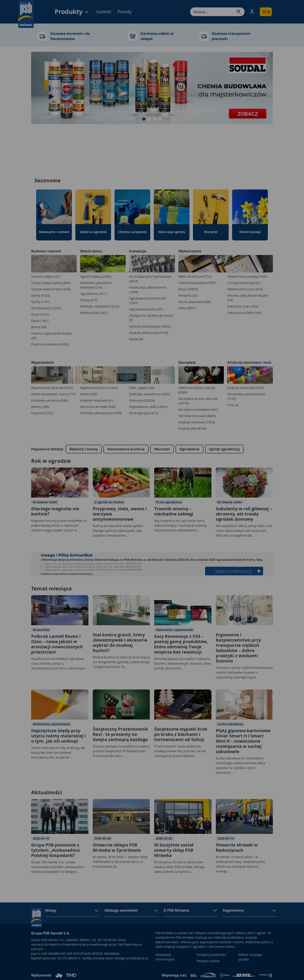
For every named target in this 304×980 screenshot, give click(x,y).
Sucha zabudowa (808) (195, 302)
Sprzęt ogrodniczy (224, 449)
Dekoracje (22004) (142, 400)
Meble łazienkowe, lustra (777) (53, 394)
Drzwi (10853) (188, 289)
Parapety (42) (188, 295)
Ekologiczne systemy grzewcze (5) (151, 318)
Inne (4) (233, 405)
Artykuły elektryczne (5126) (149, 333)
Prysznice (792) (42, 413)
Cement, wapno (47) (46, 276)
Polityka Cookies (208, 961)
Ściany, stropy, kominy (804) (51, 283)
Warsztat (162, 449)
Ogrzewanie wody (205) (146, 309)
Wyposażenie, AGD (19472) (148, 407)
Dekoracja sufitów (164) (244, 313)
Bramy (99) (39, 327)
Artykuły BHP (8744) (192, 428)
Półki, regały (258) (142, 388)
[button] (252, 12)
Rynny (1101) (40, 302)
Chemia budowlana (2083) (50, 344)
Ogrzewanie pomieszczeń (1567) (148, 301)
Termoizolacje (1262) (46, 308)
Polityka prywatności (211, 955)
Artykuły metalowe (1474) (197, 422)
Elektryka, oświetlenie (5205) (149, 394)
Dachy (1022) (40, 295)
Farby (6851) (187, 308)
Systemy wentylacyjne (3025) (150, 326)
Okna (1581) (40, 321)
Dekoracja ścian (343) (243, 306)
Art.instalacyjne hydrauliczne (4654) (150, 279)
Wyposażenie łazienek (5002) (52, 388)
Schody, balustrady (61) (244, 283)
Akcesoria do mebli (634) (98, 407)
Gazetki (104, 12)
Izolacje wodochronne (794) (51, 289)
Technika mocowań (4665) (197, 416)
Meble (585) (89, 394)
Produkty (72, 12)
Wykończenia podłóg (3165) (247, 276)
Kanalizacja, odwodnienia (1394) (148, 290)
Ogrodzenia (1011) (93, 294)
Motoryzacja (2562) (94, 313)
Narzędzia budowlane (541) (198, 410)
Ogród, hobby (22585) (96, 276)
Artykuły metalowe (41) (97, 400)
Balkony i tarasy (84, 449)
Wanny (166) (40, 407)
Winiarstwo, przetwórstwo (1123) (246, 396)
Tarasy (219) (89, 300)
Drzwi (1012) (40, 314)
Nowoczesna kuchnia (126, 449)
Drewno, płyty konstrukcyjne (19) (248, 298)
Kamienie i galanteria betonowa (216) (96, 285)
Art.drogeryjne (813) (144, 413)
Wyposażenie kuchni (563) (99, 388)
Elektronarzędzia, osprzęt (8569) (197, 390)
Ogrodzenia (189, 449)
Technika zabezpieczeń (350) (101, 413)
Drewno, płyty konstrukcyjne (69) (52, 336)
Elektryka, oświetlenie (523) (100, 306)
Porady (124, 12)
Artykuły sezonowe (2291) (246, 388)
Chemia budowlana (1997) (197, 283)
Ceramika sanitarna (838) (49, 400)
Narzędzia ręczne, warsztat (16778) (198, 401)
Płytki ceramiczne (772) (195, 276)
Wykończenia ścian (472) (245, 289)
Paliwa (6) (136, 339)
